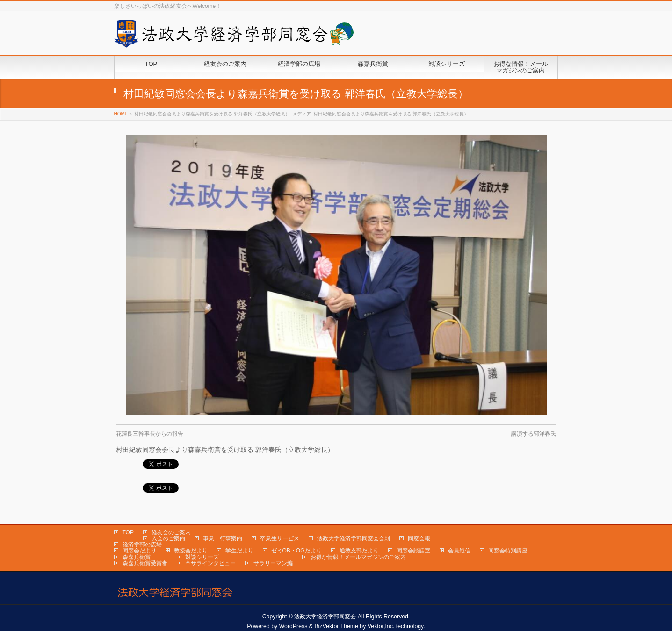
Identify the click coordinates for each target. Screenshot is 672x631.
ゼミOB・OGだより (296, 551)
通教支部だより (359, 551)
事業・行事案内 (223, 538)
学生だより (239, 551)
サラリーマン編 (273, 563)
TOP (128, 532)
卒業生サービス (280, 538)
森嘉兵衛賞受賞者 (145, 563)
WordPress (293, 626)
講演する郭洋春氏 (534, 434)
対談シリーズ (202, 557)
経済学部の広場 (142, 545)
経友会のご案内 (171, 532)
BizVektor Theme (336, 626)
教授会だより (191, 551)
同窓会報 (419, 538)
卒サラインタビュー (210, 563)
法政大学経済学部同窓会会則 (354, 538)
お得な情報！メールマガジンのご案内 (358, 557)
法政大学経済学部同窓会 (325, 617)
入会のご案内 (168, 538)
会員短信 (459, 551)
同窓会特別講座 (508, 551)
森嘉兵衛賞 (137, 557)
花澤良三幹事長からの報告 (150, 434)
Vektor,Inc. (381, 626)
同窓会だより (139, 551)
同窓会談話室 (413, 551)
